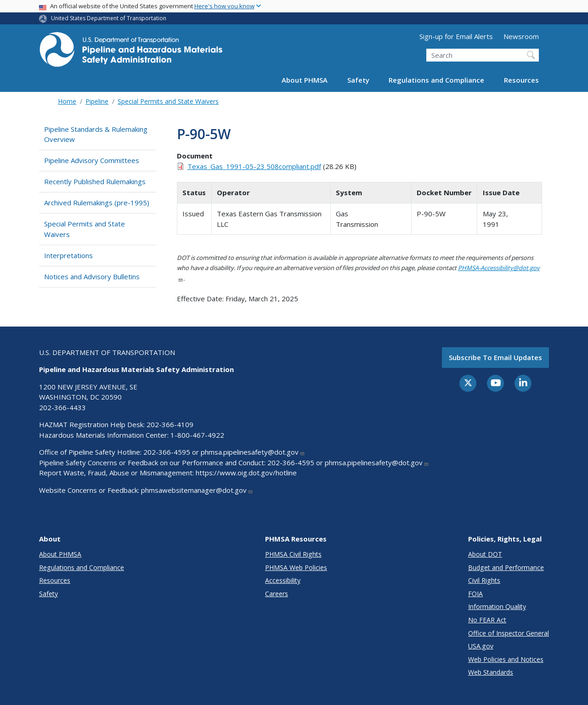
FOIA (475, 594)
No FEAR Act (487, 620)
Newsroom (521, 36)
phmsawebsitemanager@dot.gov (197, 490)
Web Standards (491, 672)
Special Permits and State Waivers (168, 101)
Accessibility (283, 580)
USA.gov (481, 646)
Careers (277, 594)
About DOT (485, 554)
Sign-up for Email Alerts (456, 36)
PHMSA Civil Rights (293, 554)
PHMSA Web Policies (296, 567)
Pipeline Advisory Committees (92, 160)
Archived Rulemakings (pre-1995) (97, 203)
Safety (358, 80)
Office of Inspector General (509, 633)
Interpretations (68, 255)
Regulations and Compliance (436, 80)
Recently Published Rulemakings (95, 181)
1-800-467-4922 (197, 435)
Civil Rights (484, 580)
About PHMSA (305, 80)
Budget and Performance (506, 567)
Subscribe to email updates (495, 357)
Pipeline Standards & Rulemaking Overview (96, 134)
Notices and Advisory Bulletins (92, 276)
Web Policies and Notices (506, 659)
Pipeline (97, 101)
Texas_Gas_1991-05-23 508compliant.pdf (254, 166)
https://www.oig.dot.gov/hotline (246, 473)
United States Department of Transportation (109, 18)
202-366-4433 (62, 407)
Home (67, 101)
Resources (521, 80)
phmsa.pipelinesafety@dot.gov (253, 452)
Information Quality (497, 606)
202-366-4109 (170, 424)
